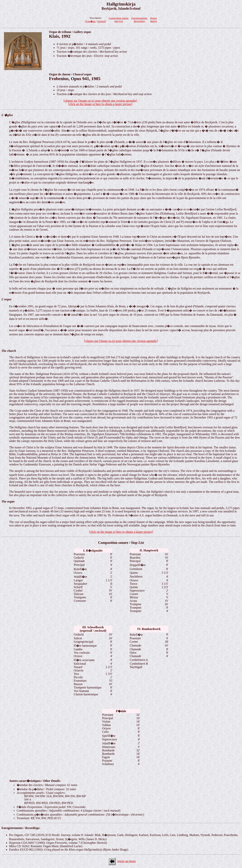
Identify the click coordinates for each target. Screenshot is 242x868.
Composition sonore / (121, 543)
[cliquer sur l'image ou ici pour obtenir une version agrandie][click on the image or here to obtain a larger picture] (100, 102)
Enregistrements (139, 20)
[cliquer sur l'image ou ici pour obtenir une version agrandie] (121, 341)
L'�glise (7, 115)
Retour (154, 20)
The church (9, 351)
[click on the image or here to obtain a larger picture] (121, 532)
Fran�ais (91, 21)
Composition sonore (119, 20)
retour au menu (127, 861)
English (101, 21)
